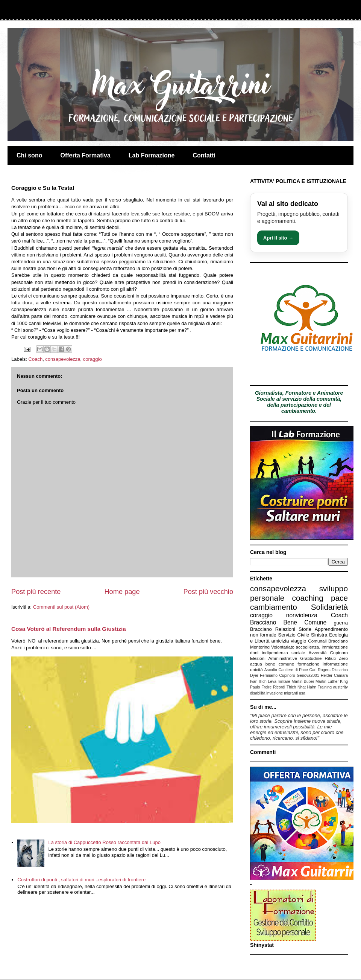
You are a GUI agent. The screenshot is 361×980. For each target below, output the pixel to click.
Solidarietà (329, 607)
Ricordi (279, 687)
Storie (305, 629)
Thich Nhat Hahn (301, 687)
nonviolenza (302, 615)
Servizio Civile (294, 635)
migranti (291, 693)
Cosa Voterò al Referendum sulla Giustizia (69, 629)
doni (254, 653)
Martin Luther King (332, 682)
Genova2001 (308, 675)
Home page (122, 592)
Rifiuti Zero (336, 658)
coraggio (93, 359)
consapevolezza (63, 359)
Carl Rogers (320, 670)
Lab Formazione (152, 155)
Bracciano (261, 629)
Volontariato (283, 647)
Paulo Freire (261, 687)
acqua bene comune (272, 664)
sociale (298, 653)
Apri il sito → (278, 238)
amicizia (280, 641)
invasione (275, 693)
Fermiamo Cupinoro (277, 675)
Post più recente (36, 592)
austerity (341, 687)
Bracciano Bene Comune (288, 622)
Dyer (254, 675)
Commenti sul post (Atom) (61, 607)
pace (339, 598)
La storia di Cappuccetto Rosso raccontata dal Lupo (104, 842)
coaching (308, 598)
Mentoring (260, 647)
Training (325, 687)
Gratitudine (311, 658)
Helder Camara (334, 675)
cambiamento (274, 607)
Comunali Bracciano (328, 641)
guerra (341, 623)
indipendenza (275, 653)
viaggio (298, 641)
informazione (335, 664)
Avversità (318, 653)
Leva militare (279, 682)
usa (302, 693)
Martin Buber (303, 682)
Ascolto (271, 670)
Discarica (340, 670)
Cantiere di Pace (293, 670)
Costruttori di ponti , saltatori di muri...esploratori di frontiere (81, 880)
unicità (256, 669)
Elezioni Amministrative (274, 658)
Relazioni (285, 629)
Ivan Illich (258, 682)
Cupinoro (339, 653)
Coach (36, 359)
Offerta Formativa (85, 155)
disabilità (258, 693)
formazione (308, 664)
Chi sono (29, 155)
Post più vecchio (208, 592)
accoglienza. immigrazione (322, 647)
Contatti (204, 155)
